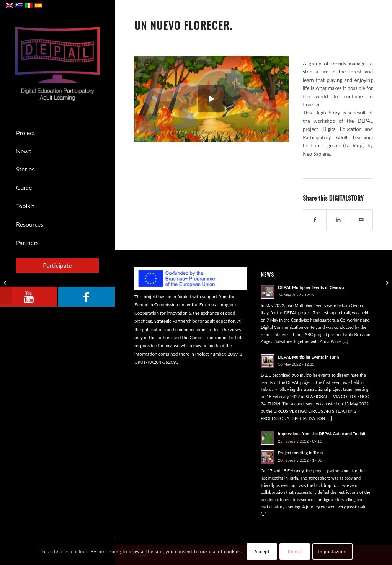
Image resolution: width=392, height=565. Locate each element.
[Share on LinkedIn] (338, 220)
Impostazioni (332, 551)
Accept (262, 551)
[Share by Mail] (361, 220)
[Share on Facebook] (315, 220)
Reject (295, 551)
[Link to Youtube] (29, 297)
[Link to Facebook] (86, 297)
